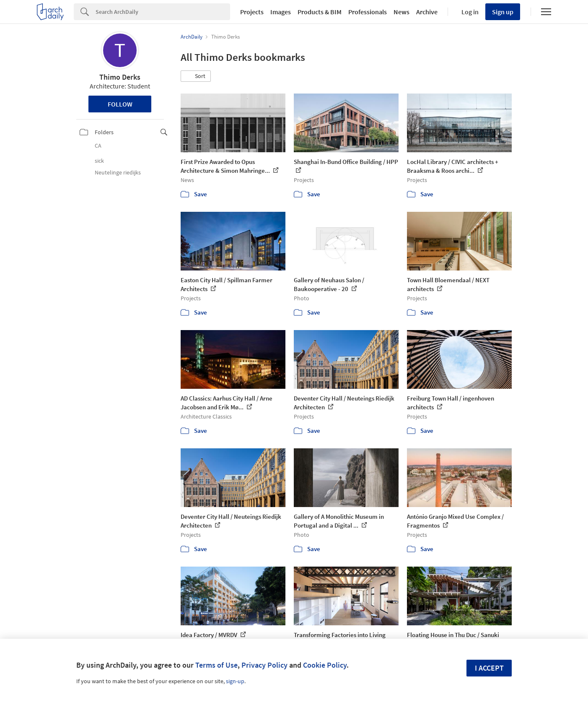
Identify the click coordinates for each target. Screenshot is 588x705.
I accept (489, 668)
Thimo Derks (120, 77)
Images (281, 12)
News (401, 12)
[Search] (163, 12)
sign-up (235, 681)
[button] (196, 76)
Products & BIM (320, 12)
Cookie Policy (325, 665)
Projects (252, 12)
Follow (120, 104)
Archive (427, 12)
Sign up (503, 12)
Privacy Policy (264, 665)
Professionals (368, 12)
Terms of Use (216, 665)
